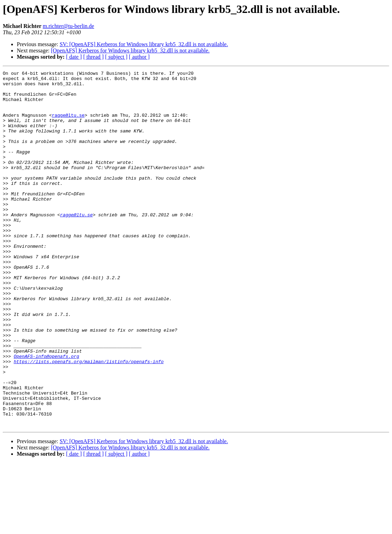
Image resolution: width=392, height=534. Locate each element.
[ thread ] (93, 57)
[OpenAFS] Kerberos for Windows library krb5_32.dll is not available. (130, 50)
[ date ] (74, 57)
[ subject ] (116, 57)
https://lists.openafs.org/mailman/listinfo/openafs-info (89, 420)
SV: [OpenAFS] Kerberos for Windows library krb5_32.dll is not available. (144, 44)
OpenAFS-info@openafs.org (46, 414)
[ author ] (139, 57)
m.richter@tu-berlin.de (68, 26)
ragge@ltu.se (68, 124)
